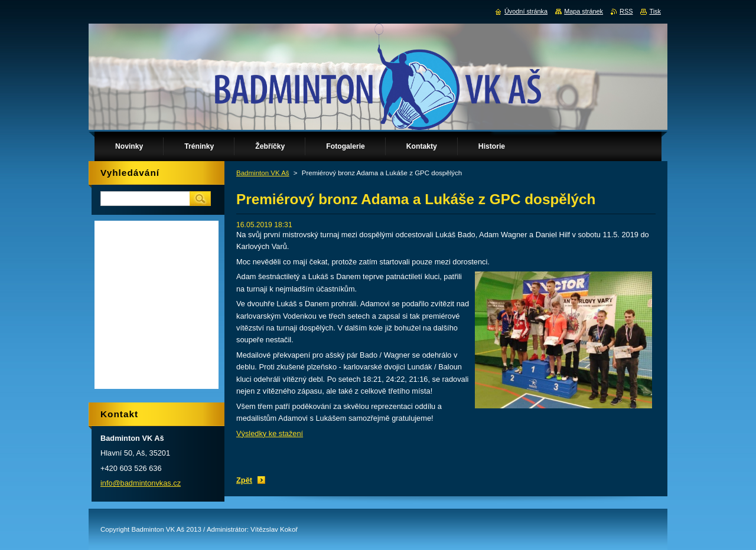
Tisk (655, 11)
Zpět (244, 480)
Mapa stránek (584, 11)
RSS (626, 11)
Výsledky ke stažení (270, 433)
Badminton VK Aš (263, 173)
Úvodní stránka (526, 11)
